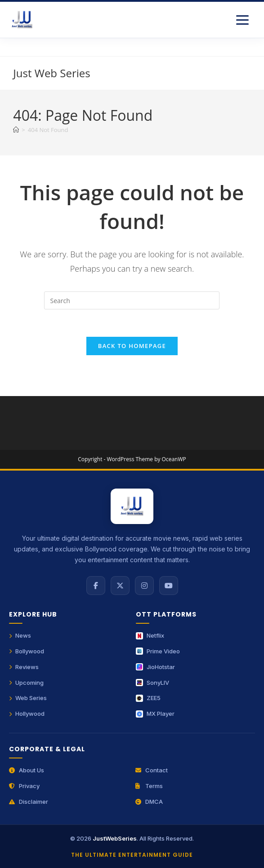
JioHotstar (155, 667)
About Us (27, 770)
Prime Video (158, 651)
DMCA (149, 802)
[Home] (16, 130)
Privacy (24, 786)
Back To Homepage (132, 346)
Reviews (24, 667)
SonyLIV (152, 683)
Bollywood (27, 651)
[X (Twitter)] (120, 586)
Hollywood (27, 714)
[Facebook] (96, 586)
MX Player (155, 714)
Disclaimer (29, 802)
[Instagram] (144, 586)
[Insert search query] (132, 300)
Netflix (150, 635)
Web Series (28, 698)
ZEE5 (148, 698)
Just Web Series (51, 73)
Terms (149, 786)
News (20, 635)
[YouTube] (169, 586)
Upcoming (26, 683)
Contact (152, 770)
